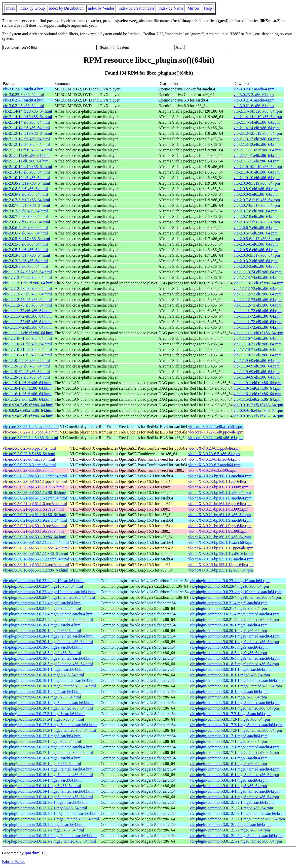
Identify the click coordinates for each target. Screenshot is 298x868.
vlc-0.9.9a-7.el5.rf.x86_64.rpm (258, 405)
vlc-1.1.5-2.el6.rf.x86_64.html (27, 399)
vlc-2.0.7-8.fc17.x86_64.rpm (257, 205)
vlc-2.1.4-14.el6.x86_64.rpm (257, 122)
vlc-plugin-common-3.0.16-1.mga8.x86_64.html (42, 764)
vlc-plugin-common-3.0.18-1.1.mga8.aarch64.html (44, 669)
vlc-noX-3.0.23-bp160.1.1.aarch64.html (35, 476)
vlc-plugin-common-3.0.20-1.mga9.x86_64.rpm (228, 631)
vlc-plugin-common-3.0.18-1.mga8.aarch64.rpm (229, 692)
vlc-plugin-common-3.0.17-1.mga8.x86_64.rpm (228, 741)
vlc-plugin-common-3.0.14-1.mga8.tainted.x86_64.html (48, 797)
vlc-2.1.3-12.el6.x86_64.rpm (257, 139)
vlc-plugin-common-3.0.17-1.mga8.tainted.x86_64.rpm (234, 753)
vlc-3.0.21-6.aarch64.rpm (254, 100)
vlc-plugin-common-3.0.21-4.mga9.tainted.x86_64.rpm (234, 620)
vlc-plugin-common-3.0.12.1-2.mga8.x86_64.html (43, 830)
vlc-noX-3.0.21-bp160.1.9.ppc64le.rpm (220, 526)
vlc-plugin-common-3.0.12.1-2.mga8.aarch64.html (44, 825)
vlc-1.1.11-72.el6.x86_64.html (27, 311)
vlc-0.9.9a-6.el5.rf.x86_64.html (28, 410)
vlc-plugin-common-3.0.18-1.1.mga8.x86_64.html (43, 675)
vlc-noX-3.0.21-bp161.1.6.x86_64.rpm (220, 515)
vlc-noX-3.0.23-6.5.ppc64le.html (29, 448)
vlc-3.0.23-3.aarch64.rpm (254, 89)
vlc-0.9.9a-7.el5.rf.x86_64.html (28, 405)
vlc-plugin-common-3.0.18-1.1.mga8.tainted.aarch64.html (50, 680)
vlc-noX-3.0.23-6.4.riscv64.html (29, 459)
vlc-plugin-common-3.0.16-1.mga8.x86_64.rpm (228, 764)
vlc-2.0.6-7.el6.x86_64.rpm (256, 228)
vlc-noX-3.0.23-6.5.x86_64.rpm (214, 454)
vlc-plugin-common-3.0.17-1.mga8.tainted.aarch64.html (48, 747)
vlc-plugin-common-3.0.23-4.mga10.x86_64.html (43, 586)
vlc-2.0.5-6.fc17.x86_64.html (26, 239)
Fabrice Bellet (13, 862)
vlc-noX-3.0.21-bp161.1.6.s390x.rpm (218, 509)
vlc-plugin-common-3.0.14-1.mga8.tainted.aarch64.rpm (235, 791)
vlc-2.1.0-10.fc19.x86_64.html (27, 167)
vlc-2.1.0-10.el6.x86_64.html (26, 172)
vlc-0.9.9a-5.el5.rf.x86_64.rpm (258, 416)
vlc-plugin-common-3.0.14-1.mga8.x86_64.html (42, 786)
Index (11, 8)
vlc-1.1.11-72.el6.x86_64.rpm (258, 311)
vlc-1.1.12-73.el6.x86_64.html (27, 289)
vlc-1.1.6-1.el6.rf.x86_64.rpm (257, 394)
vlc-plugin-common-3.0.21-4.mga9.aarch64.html (42, 603)
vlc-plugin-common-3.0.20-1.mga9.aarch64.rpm (229, 625)
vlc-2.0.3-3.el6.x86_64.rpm (256, 261)
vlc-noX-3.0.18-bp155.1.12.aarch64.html (36, 559)
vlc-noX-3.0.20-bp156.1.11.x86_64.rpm (220, 554)
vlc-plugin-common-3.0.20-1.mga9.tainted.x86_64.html (48, 642)
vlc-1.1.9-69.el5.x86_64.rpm (257, 372)
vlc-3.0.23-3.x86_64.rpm (254, 95)
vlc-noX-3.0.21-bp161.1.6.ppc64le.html (35, 504)
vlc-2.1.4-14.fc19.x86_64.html (27, 117)
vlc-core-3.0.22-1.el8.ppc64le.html (31, 432)
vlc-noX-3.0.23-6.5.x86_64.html (29, 454)
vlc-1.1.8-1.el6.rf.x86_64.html (27, 388)
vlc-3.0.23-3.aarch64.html (24, 89)
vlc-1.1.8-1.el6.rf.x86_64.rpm (257, 388)
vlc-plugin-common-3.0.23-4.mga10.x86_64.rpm (229, 586)
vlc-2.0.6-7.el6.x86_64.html (25, 228)
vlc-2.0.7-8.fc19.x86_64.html (26, 200)
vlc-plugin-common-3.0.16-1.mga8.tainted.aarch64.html (48, 769)
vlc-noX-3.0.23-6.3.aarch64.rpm (214, 465)
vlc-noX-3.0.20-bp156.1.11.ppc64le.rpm (221, 548)
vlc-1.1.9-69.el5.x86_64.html (26, 372)
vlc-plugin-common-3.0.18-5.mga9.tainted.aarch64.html (48, 658)
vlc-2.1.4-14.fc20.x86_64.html (27, 111)
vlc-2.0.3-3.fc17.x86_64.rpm (257, 255)
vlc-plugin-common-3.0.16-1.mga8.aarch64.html (42, 758)
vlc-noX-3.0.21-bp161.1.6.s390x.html (33, 509)
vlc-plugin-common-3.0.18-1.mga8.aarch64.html (42, 692)
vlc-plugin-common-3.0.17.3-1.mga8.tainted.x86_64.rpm (236, 730)
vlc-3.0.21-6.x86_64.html (23, 106)
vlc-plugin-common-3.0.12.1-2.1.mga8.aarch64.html (45, 802)
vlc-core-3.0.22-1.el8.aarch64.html (31, 427)
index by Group (32, 8)
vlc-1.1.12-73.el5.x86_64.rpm (258, 300)
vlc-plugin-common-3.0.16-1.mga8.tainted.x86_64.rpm (234, 775)
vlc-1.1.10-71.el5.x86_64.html (27, 349)
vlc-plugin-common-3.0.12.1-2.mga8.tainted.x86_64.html (49, 841)
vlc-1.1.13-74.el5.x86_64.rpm (258, 272)
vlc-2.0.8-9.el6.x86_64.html (25, 189)
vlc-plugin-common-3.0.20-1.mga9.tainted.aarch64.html (48, 636)
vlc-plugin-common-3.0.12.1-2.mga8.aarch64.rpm (230, 825)
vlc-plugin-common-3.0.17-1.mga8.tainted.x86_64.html (48, 753)
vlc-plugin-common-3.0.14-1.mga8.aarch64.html (42, 780)
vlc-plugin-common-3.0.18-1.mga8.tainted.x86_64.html (48, 708)
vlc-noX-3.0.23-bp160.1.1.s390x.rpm (218, 487)
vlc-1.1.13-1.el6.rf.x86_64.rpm (258, 283)
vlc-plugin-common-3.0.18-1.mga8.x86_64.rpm (228, 697)
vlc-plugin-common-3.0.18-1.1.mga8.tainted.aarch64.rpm (236, 680)
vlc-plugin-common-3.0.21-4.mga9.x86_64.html (42, 608)
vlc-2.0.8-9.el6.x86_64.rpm (256, 189)
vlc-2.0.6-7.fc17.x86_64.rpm (257, 222)
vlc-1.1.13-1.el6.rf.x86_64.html (28, 283)
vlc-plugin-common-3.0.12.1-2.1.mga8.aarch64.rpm (232, 802)
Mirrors (194, 8)
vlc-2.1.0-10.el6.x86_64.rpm (257, 172)
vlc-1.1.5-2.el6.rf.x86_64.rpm (257, 399)
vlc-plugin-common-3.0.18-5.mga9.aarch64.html (42, 647)
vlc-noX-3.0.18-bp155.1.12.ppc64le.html (36, 565)
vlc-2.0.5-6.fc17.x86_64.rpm (257, 239)
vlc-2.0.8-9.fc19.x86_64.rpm (257, 183)
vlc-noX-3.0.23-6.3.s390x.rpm (213, 470)
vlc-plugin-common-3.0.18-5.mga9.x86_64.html (42, 653)
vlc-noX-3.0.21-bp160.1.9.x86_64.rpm (220, 537)
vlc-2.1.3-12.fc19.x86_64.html (27, 133)
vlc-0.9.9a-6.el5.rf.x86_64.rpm (258, 410)
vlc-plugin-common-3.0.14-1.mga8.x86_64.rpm (228, 786)
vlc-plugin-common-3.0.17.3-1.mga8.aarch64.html (44, 714)
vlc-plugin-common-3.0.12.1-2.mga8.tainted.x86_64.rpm (236, 841)
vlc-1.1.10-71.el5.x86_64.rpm (258, 349)
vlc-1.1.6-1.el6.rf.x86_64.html (27, 394)
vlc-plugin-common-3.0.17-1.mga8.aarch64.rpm (229, 736)
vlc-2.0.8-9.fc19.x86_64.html (26, 183)
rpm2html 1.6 (36, 853)
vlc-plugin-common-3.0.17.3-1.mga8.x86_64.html (43, 719)
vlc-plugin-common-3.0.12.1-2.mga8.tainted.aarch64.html (50, 836)
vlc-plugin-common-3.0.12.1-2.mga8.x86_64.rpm (230, 830)
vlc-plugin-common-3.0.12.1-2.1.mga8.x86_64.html (45, 808)
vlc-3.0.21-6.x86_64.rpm (254, 106)
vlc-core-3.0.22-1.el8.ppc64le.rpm (216, 432)
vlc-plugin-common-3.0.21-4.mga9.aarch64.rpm (229, 603)
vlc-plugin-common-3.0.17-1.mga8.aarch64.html (42, 736)
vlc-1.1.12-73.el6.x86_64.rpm (258, 289)
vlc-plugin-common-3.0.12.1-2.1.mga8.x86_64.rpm (231, 808)
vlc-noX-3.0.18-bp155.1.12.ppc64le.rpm (221, 565)
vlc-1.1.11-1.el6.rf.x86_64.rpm (258, 333)
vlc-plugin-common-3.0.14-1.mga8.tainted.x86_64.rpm (234, 797)
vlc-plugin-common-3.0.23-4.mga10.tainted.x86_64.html (49, 597)
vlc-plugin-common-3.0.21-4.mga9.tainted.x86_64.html (48, 620)
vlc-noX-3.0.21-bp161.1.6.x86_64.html (34, 515)
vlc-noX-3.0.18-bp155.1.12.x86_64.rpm (221, 570)
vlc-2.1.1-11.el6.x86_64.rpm (257, 156)
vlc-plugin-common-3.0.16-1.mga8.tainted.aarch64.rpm (235, 769)
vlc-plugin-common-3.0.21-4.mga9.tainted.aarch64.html (48, 614)
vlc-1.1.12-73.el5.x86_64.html (27, 300)
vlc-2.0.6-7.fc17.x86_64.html (26, 222)
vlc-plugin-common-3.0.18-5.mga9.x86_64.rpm (228, 653)
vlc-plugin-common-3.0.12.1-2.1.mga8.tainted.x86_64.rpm (237, 819)
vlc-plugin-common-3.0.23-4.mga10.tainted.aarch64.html (49, 592)
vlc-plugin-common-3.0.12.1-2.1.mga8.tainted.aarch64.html (51, 813)
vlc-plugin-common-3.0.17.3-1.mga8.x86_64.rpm (230, 719)
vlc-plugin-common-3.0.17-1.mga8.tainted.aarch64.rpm (235, 747)
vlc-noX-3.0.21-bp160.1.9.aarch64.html (35, 520)
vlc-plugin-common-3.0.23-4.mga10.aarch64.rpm (230, 581)
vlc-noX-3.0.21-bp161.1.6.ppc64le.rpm (220, 504)
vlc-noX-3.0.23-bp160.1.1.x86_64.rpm (220, 493)
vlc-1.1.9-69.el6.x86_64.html (26, 361)
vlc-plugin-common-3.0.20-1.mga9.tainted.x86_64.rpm (234, 642)
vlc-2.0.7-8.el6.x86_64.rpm (256, 211)
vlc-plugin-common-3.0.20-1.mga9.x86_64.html (42, 631)
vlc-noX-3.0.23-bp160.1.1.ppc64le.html (35, 481)
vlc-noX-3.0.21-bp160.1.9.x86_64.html (34, 537)
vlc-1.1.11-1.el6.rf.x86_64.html (28, 333)
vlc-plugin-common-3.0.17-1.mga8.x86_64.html (42, 741)
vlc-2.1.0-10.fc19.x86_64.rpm (258, 167)
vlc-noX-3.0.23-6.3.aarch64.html (29, 465)
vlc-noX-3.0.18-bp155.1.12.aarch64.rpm (221, 559)
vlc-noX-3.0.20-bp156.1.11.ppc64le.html (36, 548)
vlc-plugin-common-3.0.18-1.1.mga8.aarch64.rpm (230, 669)
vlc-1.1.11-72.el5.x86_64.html (27, 322)
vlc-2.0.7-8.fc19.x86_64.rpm (257, 200)
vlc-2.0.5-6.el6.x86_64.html (25, 244)
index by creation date (136, 8)
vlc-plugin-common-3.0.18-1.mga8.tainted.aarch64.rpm (235, 703)
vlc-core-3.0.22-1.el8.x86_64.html (30, 438)
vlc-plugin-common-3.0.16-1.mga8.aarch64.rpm (229, 758)
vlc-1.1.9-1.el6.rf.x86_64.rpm (257, 383)
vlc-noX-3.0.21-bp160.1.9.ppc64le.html (35, 526)
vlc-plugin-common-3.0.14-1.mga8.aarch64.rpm (229, 780)
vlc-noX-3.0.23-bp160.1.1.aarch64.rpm (220, 476)
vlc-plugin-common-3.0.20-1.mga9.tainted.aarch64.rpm (235, 636)
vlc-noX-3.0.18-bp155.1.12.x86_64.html (35, 570)
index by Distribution (66, 8)
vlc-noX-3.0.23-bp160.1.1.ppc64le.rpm (220, 481)
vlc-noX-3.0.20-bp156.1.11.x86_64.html (35, 554)
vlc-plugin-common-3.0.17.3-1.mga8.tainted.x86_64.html (49, 730)
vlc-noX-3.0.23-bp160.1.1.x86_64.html (34, 493)
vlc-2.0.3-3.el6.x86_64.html (25, 261)
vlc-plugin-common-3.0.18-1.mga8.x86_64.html (42, 697)
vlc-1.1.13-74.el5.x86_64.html (27, 272)
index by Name (171, 8)
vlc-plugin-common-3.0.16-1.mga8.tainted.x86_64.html (48, 775)
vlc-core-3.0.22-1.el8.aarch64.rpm (216, 427)
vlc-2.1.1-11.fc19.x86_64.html (27, 150)
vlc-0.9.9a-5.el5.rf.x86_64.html (28, 416)
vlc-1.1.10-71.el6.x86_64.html (27, 338)
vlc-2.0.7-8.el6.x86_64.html (25, 211)
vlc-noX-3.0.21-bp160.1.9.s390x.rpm (218, 531)
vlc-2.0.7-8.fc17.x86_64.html (26, 205)
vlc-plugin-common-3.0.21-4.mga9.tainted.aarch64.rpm (235, 614)
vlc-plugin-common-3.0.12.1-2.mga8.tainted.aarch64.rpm (236, 836)
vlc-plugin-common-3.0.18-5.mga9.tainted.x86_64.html (48, 664)
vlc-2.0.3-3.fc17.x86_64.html (26, 255)
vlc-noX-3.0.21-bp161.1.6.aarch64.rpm (220, 498)
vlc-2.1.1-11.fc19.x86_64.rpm (258, 150)
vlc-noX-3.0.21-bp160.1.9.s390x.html (33, 531)
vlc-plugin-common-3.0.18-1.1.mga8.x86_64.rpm (230, 675)
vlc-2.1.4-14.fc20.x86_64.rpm (258, 111)
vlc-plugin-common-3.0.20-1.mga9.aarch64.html (42, 625)
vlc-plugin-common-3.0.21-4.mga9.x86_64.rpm (228, 608)
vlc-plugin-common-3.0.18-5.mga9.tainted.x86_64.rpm (234, 664)
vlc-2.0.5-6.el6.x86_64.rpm (256, 244)
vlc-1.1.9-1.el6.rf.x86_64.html (27, 383)
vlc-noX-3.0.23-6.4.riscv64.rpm (214, 459)
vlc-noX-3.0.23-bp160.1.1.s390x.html (33, 487)
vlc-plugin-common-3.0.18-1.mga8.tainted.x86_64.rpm (234, 708)
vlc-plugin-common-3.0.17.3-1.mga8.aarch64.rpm (230, 714)
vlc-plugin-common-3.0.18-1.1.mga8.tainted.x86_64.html (49, 686)
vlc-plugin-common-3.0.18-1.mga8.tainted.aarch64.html (48, 703)
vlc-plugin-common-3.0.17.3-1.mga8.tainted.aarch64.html (50, 725)
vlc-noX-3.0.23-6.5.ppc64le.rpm (214, 448)
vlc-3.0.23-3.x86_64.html (23, 95)
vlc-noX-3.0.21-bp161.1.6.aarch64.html (35, 498)
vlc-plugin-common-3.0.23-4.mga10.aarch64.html (43, 581)
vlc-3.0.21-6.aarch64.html (24, 100)
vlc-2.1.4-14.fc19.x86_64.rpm (258, 117)
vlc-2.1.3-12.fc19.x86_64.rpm (258, 133)
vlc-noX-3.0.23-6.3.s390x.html (28, 470)
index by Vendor (101, 8)
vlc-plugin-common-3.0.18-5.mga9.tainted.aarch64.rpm (235, 658)
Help (208, 8)
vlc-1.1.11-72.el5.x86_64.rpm (258, 322)
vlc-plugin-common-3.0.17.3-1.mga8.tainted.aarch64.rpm (236, 725)
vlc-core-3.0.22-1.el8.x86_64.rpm (215, 438)
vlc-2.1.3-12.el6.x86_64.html (26, 139)
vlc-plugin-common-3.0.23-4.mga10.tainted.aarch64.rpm (236, 592)
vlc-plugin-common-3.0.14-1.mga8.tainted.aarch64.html (48, 791)
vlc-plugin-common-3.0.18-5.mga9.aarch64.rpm (229, 647)
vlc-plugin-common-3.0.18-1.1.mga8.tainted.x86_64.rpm (236, 686)
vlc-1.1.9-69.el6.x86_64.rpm (257, 361)
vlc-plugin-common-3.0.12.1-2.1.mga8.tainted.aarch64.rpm (238, 813)
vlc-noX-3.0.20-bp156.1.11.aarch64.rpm (221, 542)
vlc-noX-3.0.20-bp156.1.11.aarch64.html (36, 542)
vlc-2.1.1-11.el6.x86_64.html (26, 156)
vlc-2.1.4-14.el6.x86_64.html (26, 122)
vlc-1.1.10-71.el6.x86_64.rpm (258, 338)
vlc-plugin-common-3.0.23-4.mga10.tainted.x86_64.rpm (235, 597)
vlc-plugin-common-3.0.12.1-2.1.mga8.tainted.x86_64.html (51, 819)
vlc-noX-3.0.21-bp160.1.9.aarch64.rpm (220, 520)
